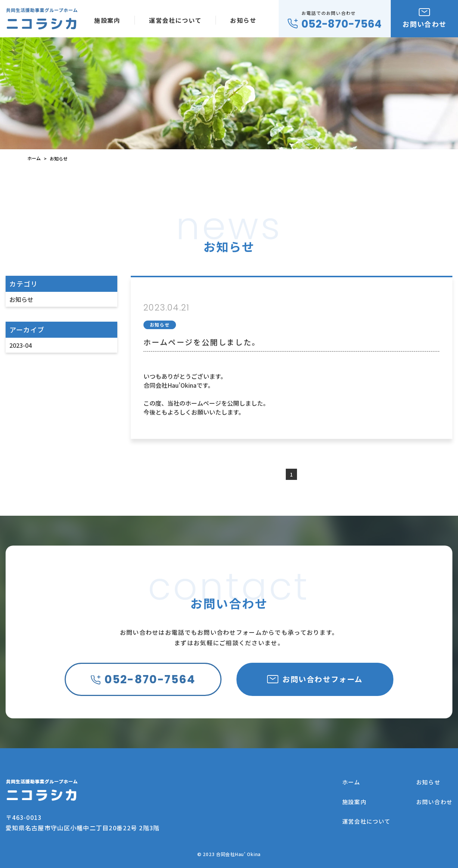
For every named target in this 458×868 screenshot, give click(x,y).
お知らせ (21, 299)
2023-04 (21, 345)
